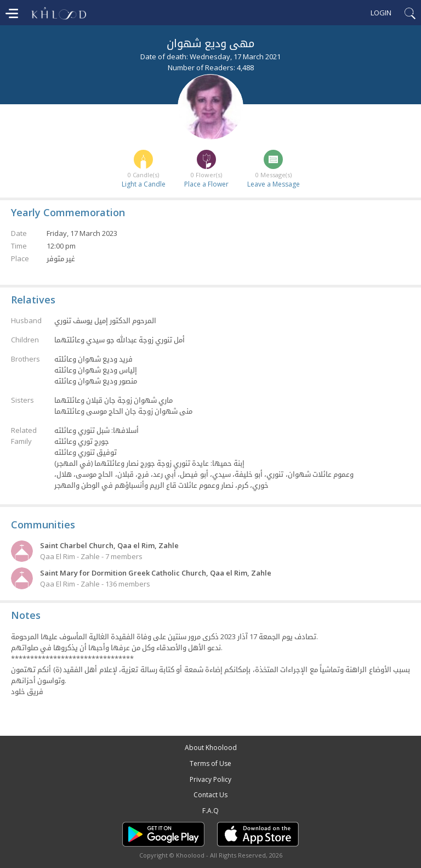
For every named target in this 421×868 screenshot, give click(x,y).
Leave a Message (274, 184)
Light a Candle (144, 184)
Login (381, 13)
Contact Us (210, 795)
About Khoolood (211, 748)
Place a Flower (206, 184)
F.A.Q (210, 811)
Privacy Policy (210, 779)
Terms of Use (210, 763)
